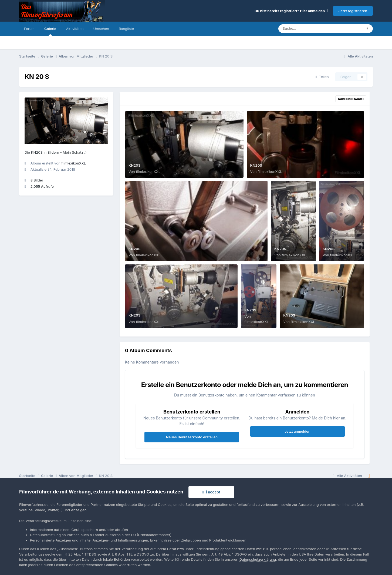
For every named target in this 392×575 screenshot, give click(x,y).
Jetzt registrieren (353, 11)
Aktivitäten (75, 29)
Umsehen (101, 29)
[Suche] (310, 29)
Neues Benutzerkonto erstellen (192, 437)
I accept (211, 492)
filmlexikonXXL (74, 163)
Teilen (322, 77)
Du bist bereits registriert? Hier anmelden (291, 11)
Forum (29, 29)
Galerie (50, 31)
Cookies (111, 565)
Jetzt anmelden (298, 431)
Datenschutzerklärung (258, 559)
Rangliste (126, 29)
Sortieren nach (351, 99)
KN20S (134, 165)
